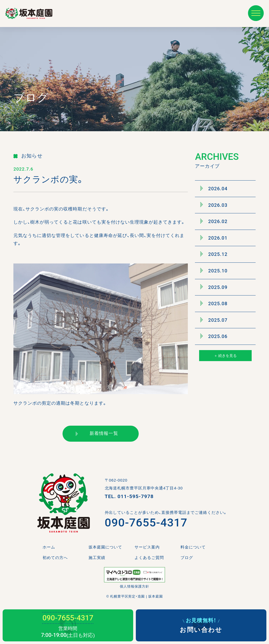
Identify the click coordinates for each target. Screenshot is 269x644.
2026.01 (214, 238)
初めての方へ (55, 558)
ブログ (187, 558)
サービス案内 (147, 547)
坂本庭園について (105, 547)
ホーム (49, 547)
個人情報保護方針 (134, 586)
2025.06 (214, 336)
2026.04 (214, 188)
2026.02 (214, 221)
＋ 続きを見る (225, 356)
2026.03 (214, 205)
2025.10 (214, 271)
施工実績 (97, 558)
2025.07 (214, 320)
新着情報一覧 (97, 433)
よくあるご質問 (149, 558)
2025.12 (214, 254)
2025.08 (214, 303)
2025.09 (214, 287)
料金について (193, 547)
